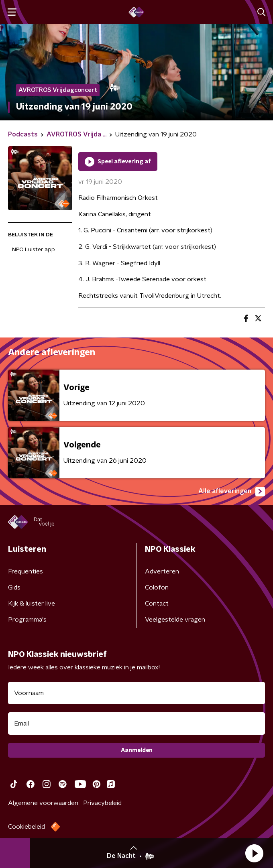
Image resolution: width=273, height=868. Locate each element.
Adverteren (162, 571)
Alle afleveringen (232, 492)
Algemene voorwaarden (43, 803)
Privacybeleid (102, 803)
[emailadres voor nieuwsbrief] (136, 724)
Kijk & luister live (32, 604)
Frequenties (25, 571)
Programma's (27, 620)
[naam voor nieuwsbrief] (136, 693)
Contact (157, 604)
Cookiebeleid (26, 827)
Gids (14, 587)
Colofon (157, 587)
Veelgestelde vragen (175, 620)
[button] (254, 853)
